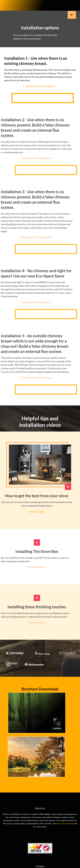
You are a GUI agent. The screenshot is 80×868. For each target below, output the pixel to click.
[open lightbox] (40, 467)
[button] (72, 15)
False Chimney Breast (65, 823)
